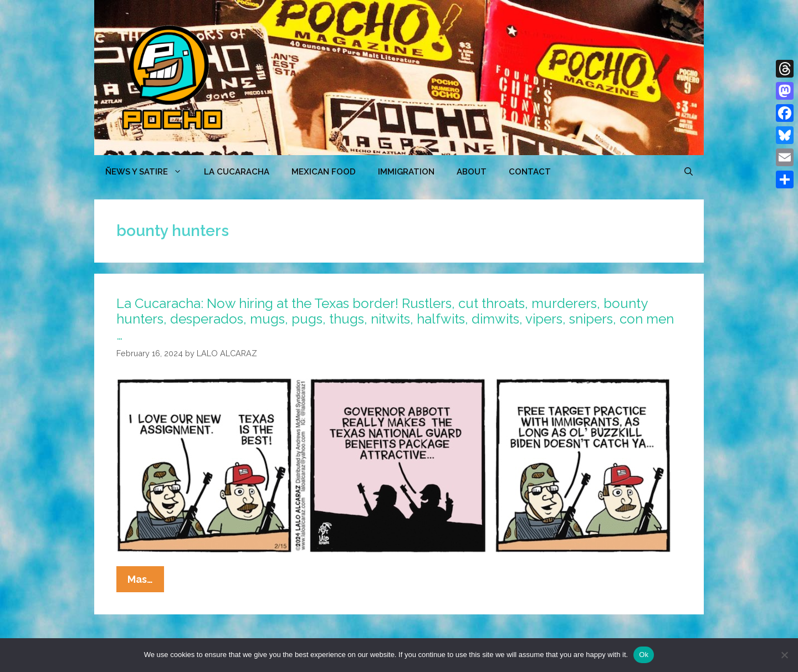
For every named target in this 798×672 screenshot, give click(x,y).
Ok (644, 655)
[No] (784, 655)
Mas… (146, 582)
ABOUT (472, 172)
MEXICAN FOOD (324, 172)
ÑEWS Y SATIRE (149, 172)
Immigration (406, 172)
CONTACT (530, 172)
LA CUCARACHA (237, 172)
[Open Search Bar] (689, 172)
